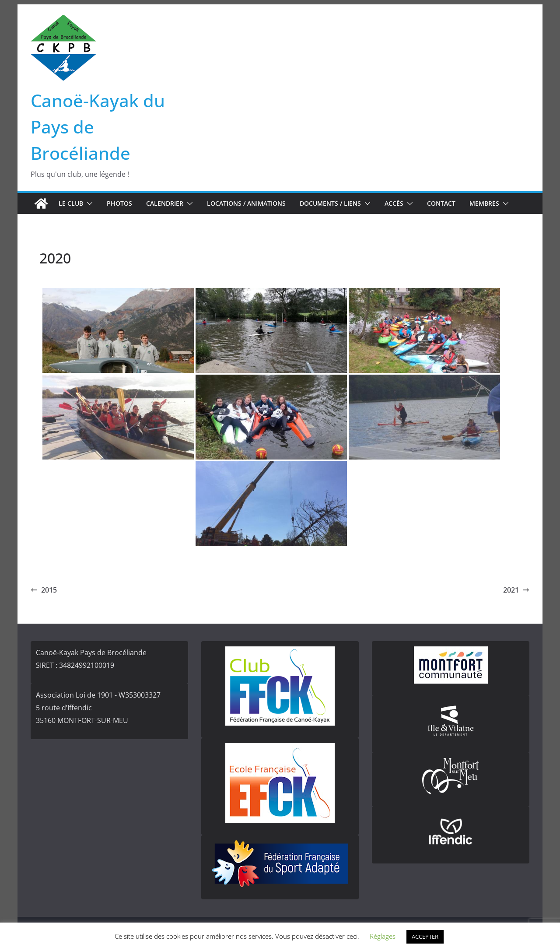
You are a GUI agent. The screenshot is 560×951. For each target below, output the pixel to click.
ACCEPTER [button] (425, 937)
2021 (516, 590)
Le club (71, 203)
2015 (44, 590)
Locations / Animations (246, 203)
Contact (441, 203)
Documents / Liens (330, 203)
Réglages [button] (383, 936)
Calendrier (165, 203)
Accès (394, 203)
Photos (119, 203)
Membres (484, 203)
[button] (88, 204)
